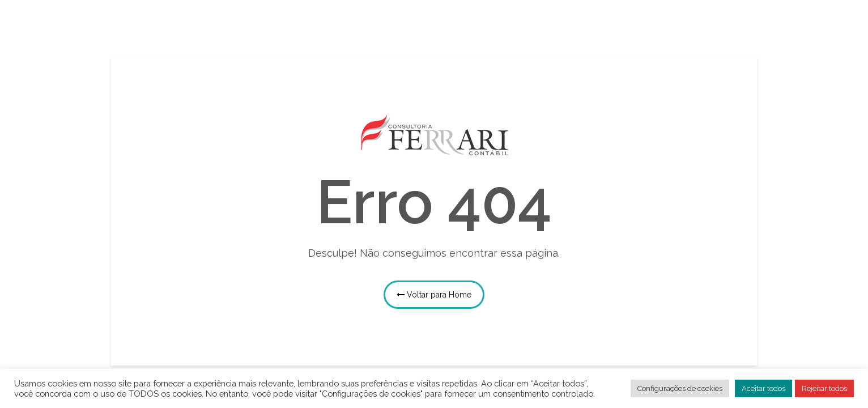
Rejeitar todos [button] (824, 388)
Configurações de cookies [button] (680, 388)
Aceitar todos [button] (763, 388)
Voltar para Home (434, 295)
